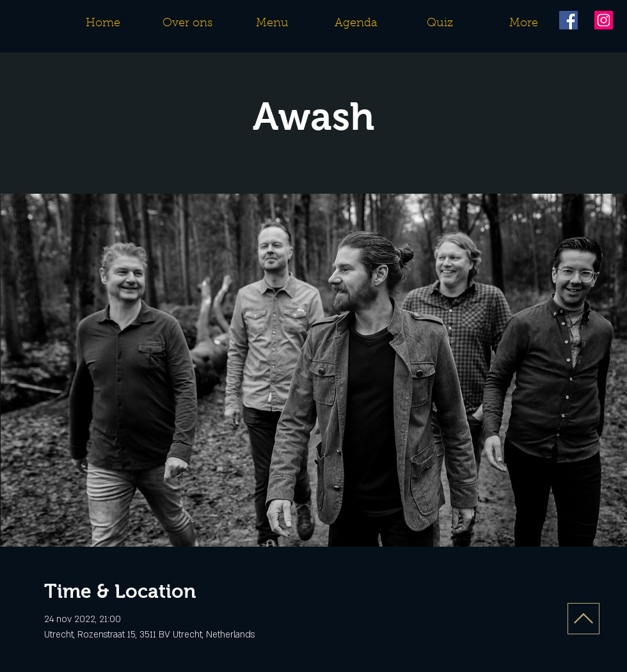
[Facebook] (568, 20)
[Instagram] (604, 20)
